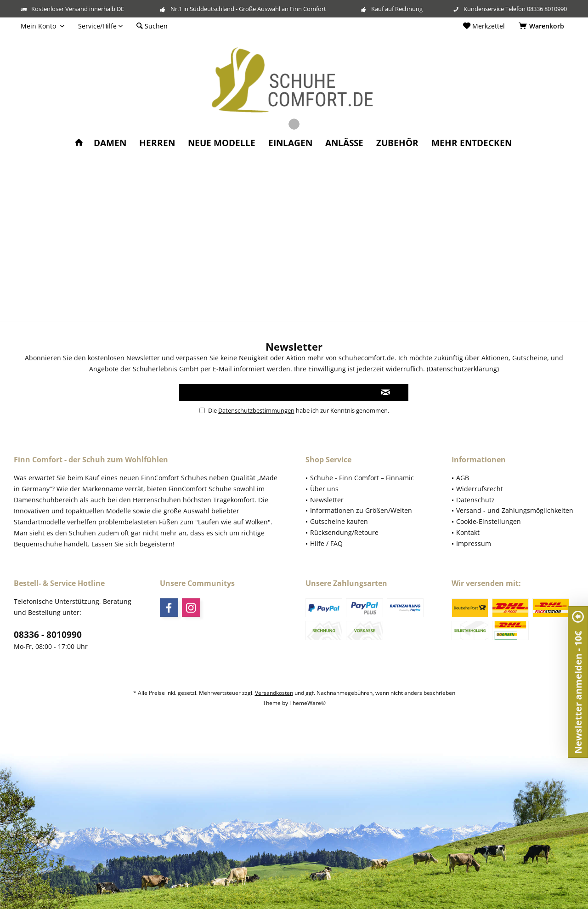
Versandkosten (274, 693)
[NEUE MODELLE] (222, 143)
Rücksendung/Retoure (344, 532)
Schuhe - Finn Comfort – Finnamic (362, 478)
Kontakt (468, 532)
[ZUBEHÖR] (397, 143)
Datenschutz (475, 500)
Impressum (474, 543)
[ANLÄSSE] (344, 143)
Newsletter (327, 500)
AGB (463, 478)
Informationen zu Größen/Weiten (361, 510)
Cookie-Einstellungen (489, 521)
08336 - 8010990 (48, 635)
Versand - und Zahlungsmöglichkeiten (515, 510)
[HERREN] (157, 143)
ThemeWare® (308, 703)
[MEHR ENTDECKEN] (472, 143)
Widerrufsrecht (480, 489)
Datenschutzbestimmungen (256, 410)
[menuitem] (543, 26)
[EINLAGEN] (290, 143)
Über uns (324, 489)
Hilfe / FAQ (326, 543)
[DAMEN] (110, 143)
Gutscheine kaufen (339, 521)
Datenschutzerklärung (463, 369)
